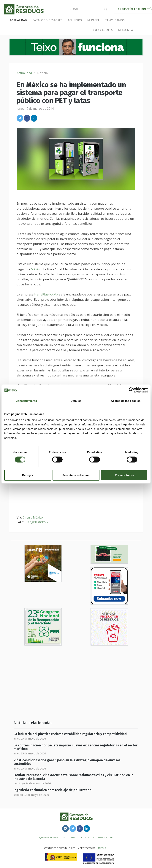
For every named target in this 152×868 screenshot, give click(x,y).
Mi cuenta (127, 30)
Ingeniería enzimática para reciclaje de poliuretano (53, 790)
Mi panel (94, 20)
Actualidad (18, 20)
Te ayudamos (115, 20)
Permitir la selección (76, 475)
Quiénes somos (49, 837)
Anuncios (75, 20)
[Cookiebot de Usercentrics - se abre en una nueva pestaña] (131, 390)
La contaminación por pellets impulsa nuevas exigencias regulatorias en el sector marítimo (76, 747)
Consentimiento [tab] (26, 401)
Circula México (33, 517)
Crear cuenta (103, 30)
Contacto (87, 837)
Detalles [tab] (76, 401)
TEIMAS (102, 848)
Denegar (28, 475)
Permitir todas (124, 475)
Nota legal (70, 837)
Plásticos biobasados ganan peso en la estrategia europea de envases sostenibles (67, 762)
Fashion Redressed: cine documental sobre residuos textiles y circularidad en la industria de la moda (73, 777)
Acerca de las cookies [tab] (126, 401)
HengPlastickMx (46, 294)
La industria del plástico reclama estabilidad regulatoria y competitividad (70, 734)
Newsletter (105, 837)
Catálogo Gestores (47, 20)
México (36, 269)
